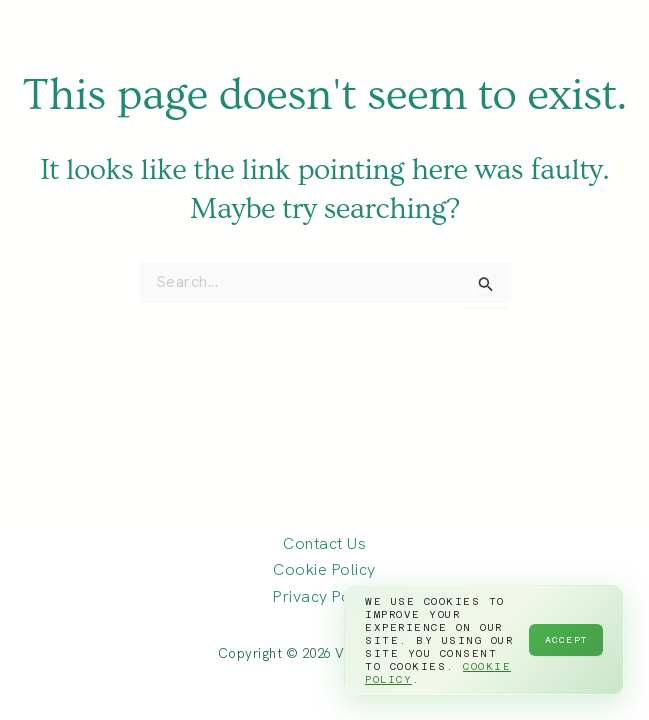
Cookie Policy (324, 569)
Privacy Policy (324, 596)
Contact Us (324, 543)
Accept (566, 640)
